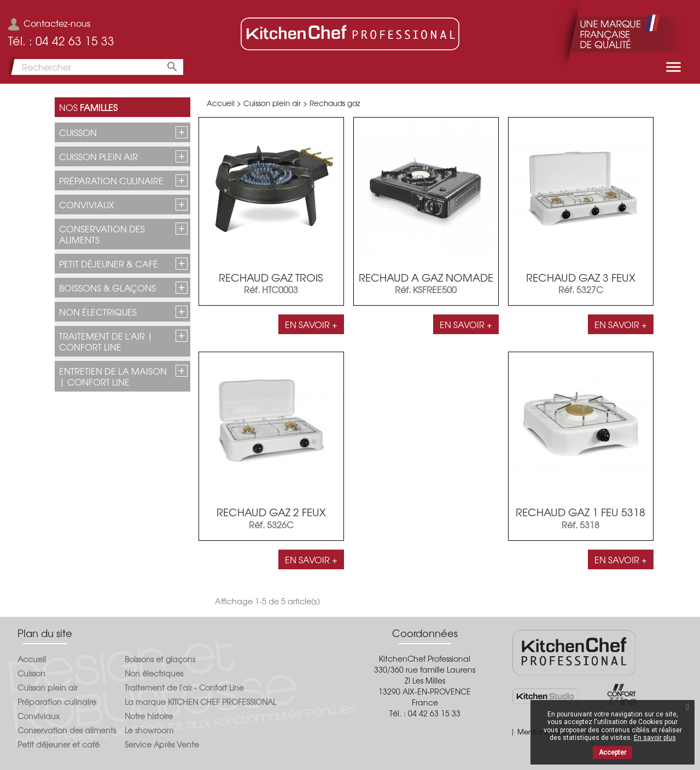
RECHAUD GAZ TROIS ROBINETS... (271, 283)
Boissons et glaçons (160, 659)
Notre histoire (149, 716)
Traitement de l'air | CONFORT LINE (106, 341)
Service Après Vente (162, 744)
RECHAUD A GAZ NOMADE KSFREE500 (426, 283)
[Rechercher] (96, 67)
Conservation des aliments (102, 234)
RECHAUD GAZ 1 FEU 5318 (581, 512)
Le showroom (149, 730)
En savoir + (311, 324)
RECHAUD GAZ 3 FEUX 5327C (581, 283)
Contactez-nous (49, 23)
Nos (88, 107)
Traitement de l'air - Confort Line (184, 687)
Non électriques (98, 312)
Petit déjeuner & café (109, 264)
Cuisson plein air (98, 156)
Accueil (32, 659)
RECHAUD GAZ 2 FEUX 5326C (271, 518)
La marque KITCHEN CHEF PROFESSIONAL (200, 702)
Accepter (612, 752)
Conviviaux (87, 205)
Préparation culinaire (111, 180)
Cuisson (78, 132)
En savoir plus (655, 738)
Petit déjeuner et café (59, 744)
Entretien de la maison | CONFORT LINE (113, 376)
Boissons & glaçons (107, 288)
